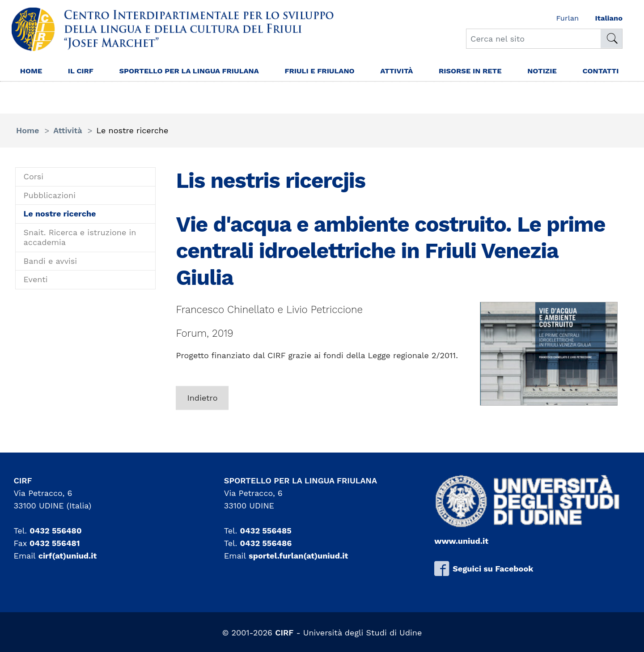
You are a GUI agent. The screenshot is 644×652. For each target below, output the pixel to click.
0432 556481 (55, 543)
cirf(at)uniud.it (68, 556)
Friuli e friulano (314, 72)
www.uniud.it (461, 541)
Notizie (550, 72)
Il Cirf (84, 72)
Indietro (202, 398)
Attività (395, 72)
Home (32, 72)
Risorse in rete (474, 72)
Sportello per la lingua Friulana (179, 78)
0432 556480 (55, 531)
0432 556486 (266, 543)
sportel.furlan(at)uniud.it (298, 556)
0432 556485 (266, 531)
